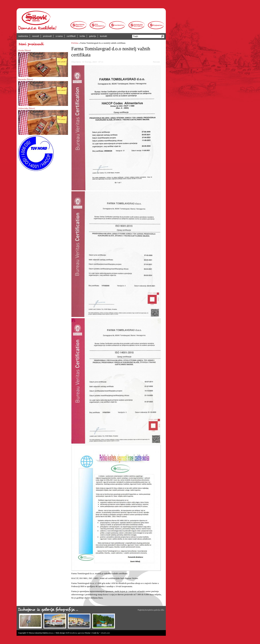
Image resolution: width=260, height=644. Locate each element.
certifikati (71, 36)
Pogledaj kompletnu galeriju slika (151, 610)
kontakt (104, 36)
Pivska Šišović (25, 50)
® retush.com (105, 633)
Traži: (136, 36)
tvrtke (82, 36)
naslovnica (23, 36)
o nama (59, 36)
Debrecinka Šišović (27, 108)
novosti (36, 36)
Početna (75, 43)
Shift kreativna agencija (75, 633)
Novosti (156, 62)
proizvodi (47, 36)
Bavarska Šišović (26, 79)
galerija (93, 36)
